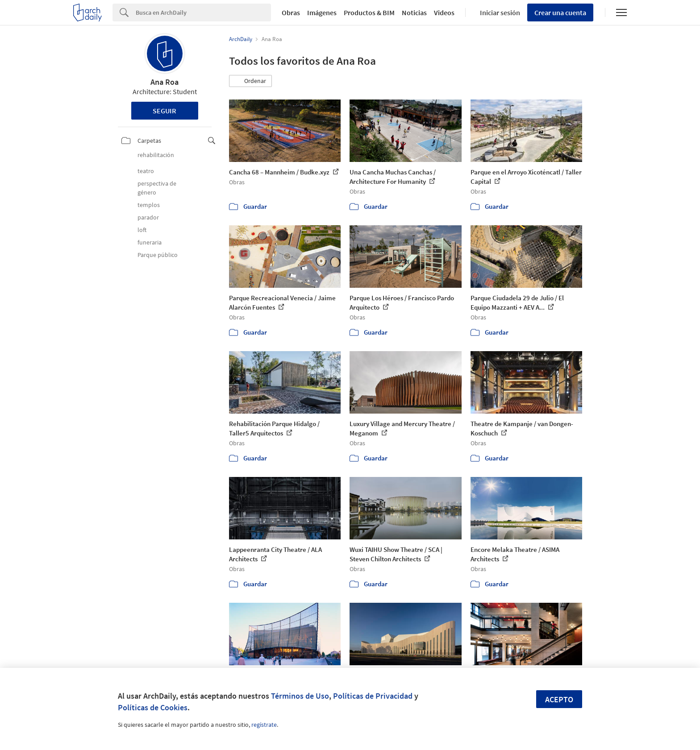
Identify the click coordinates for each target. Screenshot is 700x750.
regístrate (264, 725)
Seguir (165, 111)
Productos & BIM (369, 12)
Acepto (559, 699)
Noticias (414, 12)
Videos (444, 12)
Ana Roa (165, 82)
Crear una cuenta (560, 12)
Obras (291, 12)
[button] (250, 81)
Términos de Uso (300, 696)
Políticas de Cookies (153, 707)
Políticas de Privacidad (373, 696)
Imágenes (322, 12)
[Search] (203, 12)
